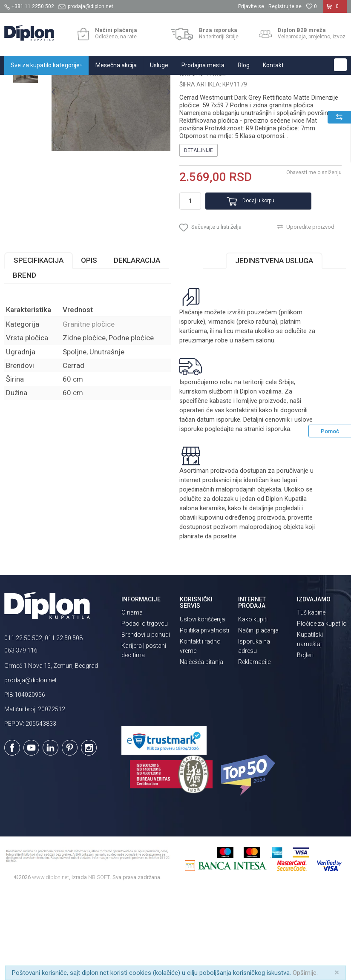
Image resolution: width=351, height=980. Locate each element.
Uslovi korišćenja (202, 709)
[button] (340, 65)
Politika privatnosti (204, 720)
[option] (26, 127)
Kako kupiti (253, 709)
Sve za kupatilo (67, 84)
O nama (132, 702)
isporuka (278, 519)
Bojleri (305, 745)
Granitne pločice (136, 84)
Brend (24, 365)
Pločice (101, 84)
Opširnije (305, 973)
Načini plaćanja (258, 720)
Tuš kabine (311, 702)
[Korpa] (335, 10)
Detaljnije (198, 233)
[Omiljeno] (311, 6)
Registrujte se (285, 6)
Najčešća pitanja (201, 751)
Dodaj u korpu (247, 283)
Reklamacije (254, 751)
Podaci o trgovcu (145, 713)
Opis (89, 350)
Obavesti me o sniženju (313, 255)
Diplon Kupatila (23, 84)
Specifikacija (39, 350)
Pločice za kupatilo (322, 713)
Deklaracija (137, 350)
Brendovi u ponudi (146, 724)
